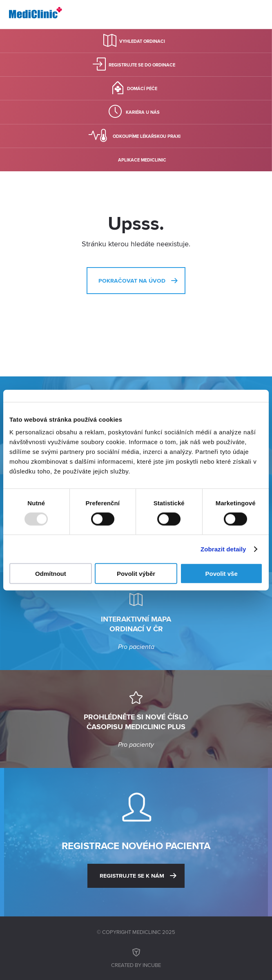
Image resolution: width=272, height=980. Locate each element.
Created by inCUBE (136, 957)
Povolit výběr (136, 574)
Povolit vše (222, 574)
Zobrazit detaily (223, 549)
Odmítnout (51, 574)
